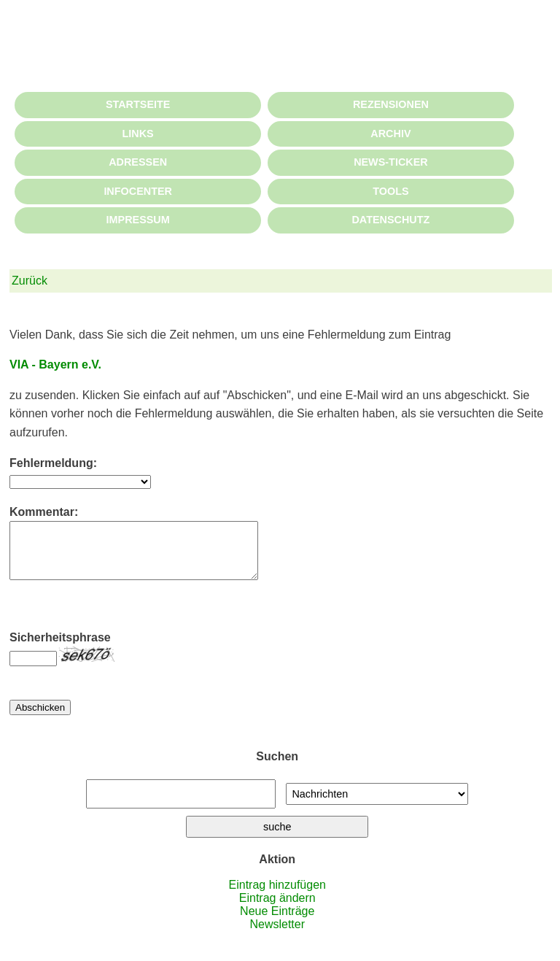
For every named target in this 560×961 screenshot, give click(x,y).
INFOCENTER (138, 191)
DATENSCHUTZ (390, 220)
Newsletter (277, 935)
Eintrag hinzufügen (277, 896)
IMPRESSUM (138, 220)
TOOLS (390, 191)
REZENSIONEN (391, 104)
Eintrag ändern (277, 909)
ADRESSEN (138, 162)
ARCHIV (390, 134)
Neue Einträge (277, 922)
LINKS (138, 134)
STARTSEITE (138, 104)
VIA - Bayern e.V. (55, 364)
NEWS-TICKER (391, 162)
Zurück (30, 281)
